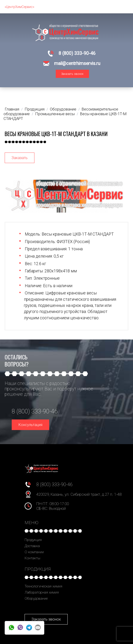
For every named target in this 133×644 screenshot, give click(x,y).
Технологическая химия (43, 586)
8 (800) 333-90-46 (77, 53)
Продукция (33, 540)
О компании (34, 552)
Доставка (32, 546)
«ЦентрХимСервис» (19, 7)
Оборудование (36, 598)
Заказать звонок (72, 74)
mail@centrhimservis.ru (77, 63)
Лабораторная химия (42, 592)
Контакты (32, 558)
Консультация (30, 425)
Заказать (20, 158)
